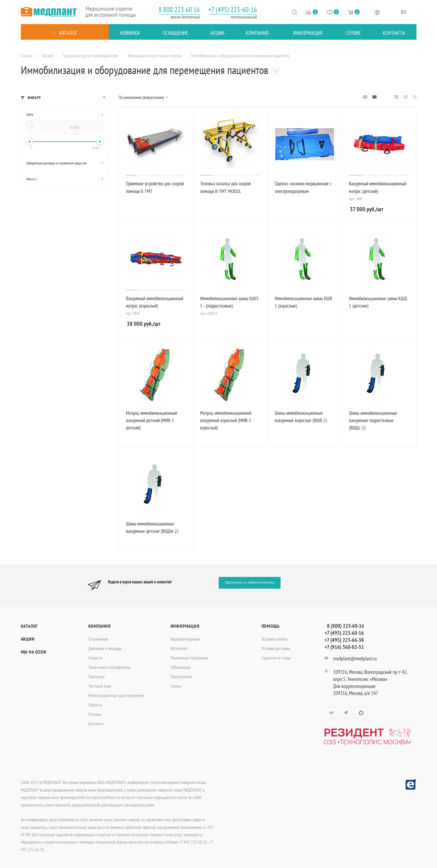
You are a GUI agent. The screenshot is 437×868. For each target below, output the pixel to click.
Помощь (271, 626)
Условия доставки (276, 648)
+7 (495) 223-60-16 (233, 10)
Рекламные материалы (189, 658)
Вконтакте (331, 713)
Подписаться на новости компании (250, 583)
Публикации (180, 667)
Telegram (346, 713)
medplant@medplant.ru (355, 658)
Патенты (95, 705)
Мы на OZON (34, 652)
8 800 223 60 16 (179, 10)
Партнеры (97, 676)
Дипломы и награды (105, 648)
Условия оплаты (275, 639)
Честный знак (100, 686)
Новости (95, 658)
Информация (185, 626)
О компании (98, 639)
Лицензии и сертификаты (109, 667)
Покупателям (181, 676)
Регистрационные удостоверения (116, 695)
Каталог (29, 626)
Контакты (96, 723)
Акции (28, 639)
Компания (99, 626)
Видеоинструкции (185, 639)
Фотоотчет (179, 648)
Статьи (176, 686)
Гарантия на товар (276, 658)
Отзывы (95, 714)
